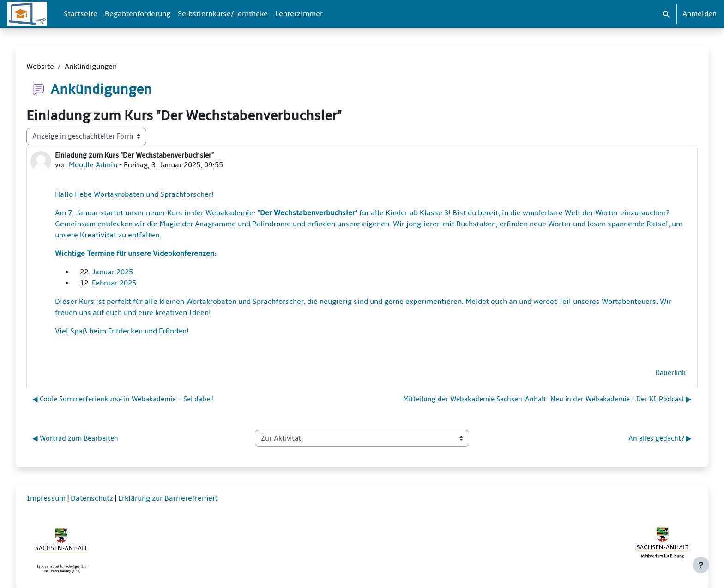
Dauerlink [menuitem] (670, 373)
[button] (666, 14)
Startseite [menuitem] (81, 14)
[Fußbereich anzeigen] (701, 565)
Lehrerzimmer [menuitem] (299, 14)
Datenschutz (92, 498)
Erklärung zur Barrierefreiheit (168, 498)
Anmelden (700, 14)
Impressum (46, 498)
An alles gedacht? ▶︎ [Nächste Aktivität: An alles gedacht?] (660, 438)
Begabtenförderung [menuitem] (138, 14)
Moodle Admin (93, 165)
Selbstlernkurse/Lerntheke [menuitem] (223, 14)
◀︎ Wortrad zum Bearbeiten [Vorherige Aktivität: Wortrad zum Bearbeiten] (75, 438)
